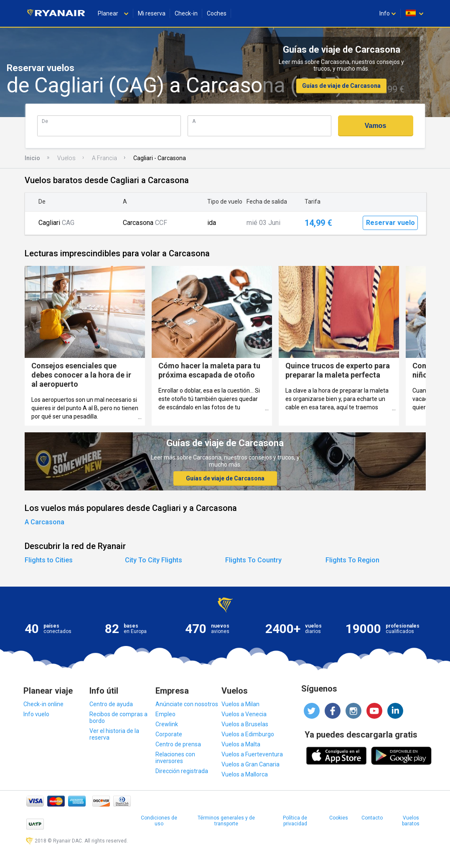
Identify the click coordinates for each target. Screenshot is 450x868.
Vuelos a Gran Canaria (250, 764)
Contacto (372, 818)
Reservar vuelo (390, 223)
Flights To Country (253, 560)
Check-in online (43, 704)
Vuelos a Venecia (244, 714)
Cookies (339, 818)
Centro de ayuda (111, 704)
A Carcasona (44, 522)
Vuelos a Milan (240, 704)
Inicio (32, 158)
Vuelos (66, 158)
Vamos (376, 126)
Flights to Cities (49, 560)
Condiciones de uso (159, 821)
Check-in (186, 13)
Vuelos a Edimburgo (248, 734)
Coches (217, 13)
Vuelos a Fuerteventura (252, 754)
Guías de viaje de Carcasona (341, 86)
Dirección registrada (182, 771)
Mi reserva (152, 13)
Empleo (165, 714)
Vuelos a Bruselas (245, 724)
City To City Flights (154, 560)
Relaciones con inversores (175, 758)
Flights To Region (352, 560)
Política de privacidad (295, 821)
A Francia (104, 158)
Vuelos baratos (411, 821)
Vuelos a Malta (241, 744)
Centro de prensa (178, 744)
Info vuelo (36, 714)
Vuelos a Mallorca (245, 774)
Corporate (169, 734)
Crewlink (167, 724)
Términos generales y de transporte (226, 821)
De (45, 121)
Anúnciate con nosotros (187, 704)
